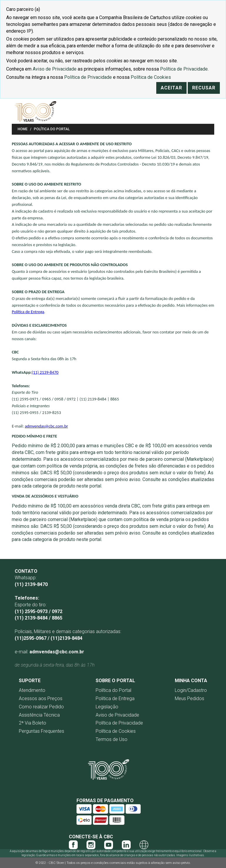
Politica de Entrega (115, 698)
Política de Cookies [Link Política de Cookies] (151, 77)
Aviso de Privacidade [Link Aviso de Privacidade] (55, 69)
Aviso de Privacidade (117, 715)
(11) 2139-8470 (45, 372)
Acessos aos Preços (41, 698)
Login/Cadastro (191, 690)
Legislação (107, 707)
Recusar (204, 88)
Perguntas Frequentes (41, 731)
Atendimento (32, 690)
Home (23, 129)
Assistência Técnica (39, 715)
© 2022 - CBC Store (50, 863)
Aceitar (171, 88)
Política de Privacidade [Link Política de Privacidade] (184, 69)
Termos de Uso (112, 739)
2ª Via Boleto (33, 723)
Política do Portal (113, 690)
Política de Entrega (28, 312)
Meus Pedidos (190, 698)
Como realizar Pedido (41, 707)
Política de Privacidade (119, 723)
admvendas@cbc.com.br (46, 426)
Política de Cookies (116, 731)
